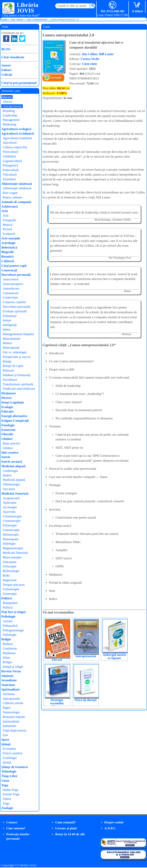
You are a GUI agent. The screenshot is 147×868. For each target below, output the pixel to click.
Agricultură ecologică (16, 129)
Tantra (7, 799)
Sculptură (9, 234)
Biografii (7, 252)
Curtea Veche (90, 59)
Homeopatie (11, 539)
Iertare (7, 320)
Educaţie (7, 411)
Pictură (7, 229)
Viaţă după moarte (15, 730)
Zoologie (7, 808)
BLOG (6, 49)
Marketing (9, 124)
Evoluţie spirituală (15, 311)
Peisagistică (10, 165)
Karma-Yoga (11, 794)
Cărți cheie (90, 64)
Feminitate (10, 316)
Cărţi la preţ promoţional (19, 83)
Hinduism (9, 653)
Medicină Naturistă (15, 494)
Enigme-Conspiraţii (15, 421)
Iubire (7, 329)
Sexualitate (9, 680)
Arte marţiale (11, 238)
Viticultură (10, 175)
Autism (7, 621)
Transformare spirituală (18, 384)
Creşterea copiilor (14, 302)
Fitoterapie (10, 525)
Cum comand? (65, 822)
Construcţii (9, 270)
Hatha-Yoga (10, 790)
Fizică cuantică (12, 753)
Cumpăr (56, 78)
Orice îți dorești (86, 700)
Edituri (6, 70)
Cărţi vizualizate (13, 57)
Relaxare (8, 370)
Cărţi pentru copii (14, 266)
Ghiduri (7, 439)
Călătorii (8, 261)
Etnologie (8, 425)
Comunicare (11, 293)
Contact (12, 822)
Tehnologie (9, 771)
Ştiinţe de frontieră (15, 767)
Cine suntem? (16, 828)
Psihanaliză (10, 626)
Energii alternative (14, 416)
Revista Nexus (11, 671)
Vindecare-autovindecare (19, 389)
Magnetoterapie (13, 548)
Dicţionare (9, 393)
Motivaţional (11, 348)
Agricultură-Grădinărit (18, 134)
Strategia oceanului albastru (57, 703)
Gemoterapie (11, 530)
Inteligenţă (10, 325)
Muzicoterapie (12, 557)
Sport (5, 740)
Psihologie (8, 616)
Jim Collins (90, 54)
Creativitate (10, 297)
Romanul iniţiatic (14, 717)
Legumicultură (12, 161)
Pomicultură (11, 170)
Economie (9, 749)
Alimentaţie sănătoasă (17, 184)
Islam (6, 657)
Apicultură (10, 143)
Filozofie (7, 434)
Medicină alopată (13, 466)
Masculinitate (12, 339)
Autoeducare (11, 288)
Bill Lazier (107, 54)
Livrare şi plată (66, 828)
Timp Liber (9, 776)
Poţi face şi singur (14, 612)
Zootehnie (9, 179)
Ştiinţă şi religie (13, 667)
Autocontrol (11, 279)
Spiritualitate (11, 689)
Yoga (5, 785)
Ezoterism (8, 430)
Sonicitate (8, 685)
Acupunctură (11, 498)
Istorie (6, 457)
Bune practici (11, 443)
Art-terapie (10, 507)
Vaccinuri (9, 489)
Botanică (7, 256)
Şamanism (9, 726)
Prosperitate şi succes (17, 357)
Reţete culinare (12, 197)
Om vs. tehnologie (15, 352)
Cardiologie (10, 471)
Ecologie (7, 407)
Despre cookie (114, 822)
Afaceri (7, 97)
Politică (7, 598)
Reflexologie (11, 571)
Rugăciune (10, 580)
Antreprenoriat (86, 656)
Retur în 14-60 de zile (70, 834)
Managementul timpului (18, 334)
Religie (6, 639)
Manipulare (10, 603)
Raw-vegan (10, 193)
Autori (6, 65)
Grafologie (10, 758)
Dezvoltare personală (16, 275)
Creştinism (10, 648)
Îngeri (7, 708)
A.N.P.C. (110, 828)
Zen (5, 735)
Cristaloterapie (12, 516)
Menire (7, 343)
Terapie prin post (14, 585)
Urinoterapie (11, 589)
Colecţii (7, 75)
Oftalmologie (11, 484)
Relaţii (7, 361)
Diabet (7, 475)
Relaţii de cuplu (13, 366)
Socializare (10, 380)
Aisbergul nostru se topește (114, 656)
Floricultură (10, 152)
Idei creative (10, 453)
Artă (5, 211)
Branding (9, 111)
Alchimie (9, 694)
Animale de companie (16, 202)
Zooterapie (10, 594)
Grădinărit (9, 156)
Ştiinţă (6, 744)
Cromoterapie (12, 521)
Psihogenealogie (13, 630)
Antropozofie (11, 699)
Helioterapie (11, 535)
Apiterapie (10, 503)
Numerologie (11, 712)
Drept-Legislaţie (13, 402)
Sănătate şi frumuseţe (17, 375)
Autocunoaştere (13, 284)
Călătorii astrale (13, 703)
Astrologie (8, 243)
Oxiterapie (10, 566)
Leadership (10, 115)
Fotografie (9, 220)
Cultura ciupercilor (15, 147)
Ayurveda (9, 512)
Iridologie (9, 544)
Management (11, 120)
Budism (8, 644)
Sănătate (7, 676)
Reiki (6, 576)
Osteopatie (10, 562)
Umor (5, 781)
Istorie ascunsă (12, 462)
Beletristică (9, 247)
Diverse (7, 398)
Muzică (8, 225)
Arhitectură (10, 207)
